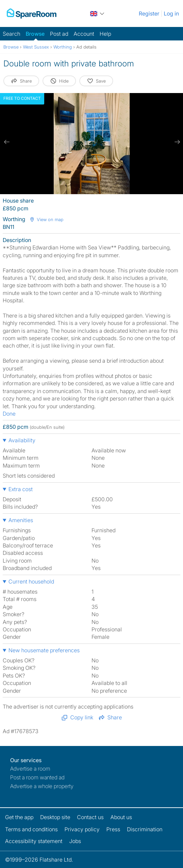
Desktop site (55, 817)
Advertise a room (30, 769)
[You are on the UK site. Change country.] (98, 13)
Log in (171, 13)
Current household (31, 581)
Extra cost (21, 489)
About (121, 817)
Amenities (21, 520)
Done (9, 414)
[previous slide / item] (7, 142)
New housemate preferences (44, 650)
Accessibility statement (34, 841)
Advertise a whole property (42, 786)
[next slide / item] (176, 142)
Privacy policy (82, 829)
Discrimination (145, 829)
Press (113, 829)
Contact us (90, 817)
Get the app (19, 817)
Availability (22, 440)
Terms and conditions (31, 829)
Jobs (75, 841)
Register (149, 13)
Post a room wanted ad (37, 777)
